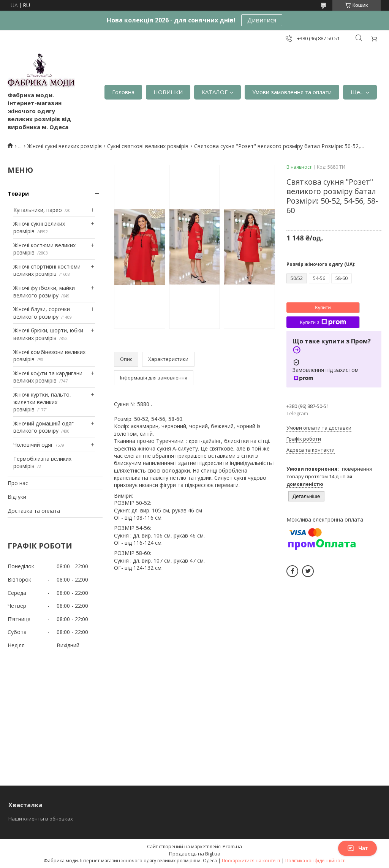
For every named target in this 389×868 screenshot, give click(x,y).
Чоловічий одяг (33, 445)
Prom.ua (232, 846)
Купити (323, 308)
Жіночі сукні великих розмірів (65, 146)
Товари (18, 194)
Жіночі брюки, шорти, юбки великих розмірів (48, 334)
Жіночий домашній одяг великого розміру (43, 427)
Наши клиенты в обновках (41, 819)
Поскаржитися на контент (251, 861)
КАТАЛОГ (215, 92)
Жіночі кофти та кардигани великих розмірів (48, 377)
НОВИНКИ (168, 92)
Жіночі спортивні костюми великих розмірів (47, 270)
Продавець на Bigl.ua (195, 854)
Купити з (323, 322)
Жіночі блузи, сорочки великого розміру (42, 313)
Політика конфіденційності (315, 861)
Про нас (18, 483)
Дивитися (262, 20)
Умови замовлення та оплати (292, 92)
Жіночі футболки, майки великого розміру (44, 292)
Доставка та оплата (34, 511)
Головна (123, 92)
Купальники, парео (38, 210)
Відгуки (17, 497)
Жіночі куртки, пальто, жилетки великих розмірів (42, 402)
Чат (357, 848)
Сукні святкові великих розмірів (148, 146)
